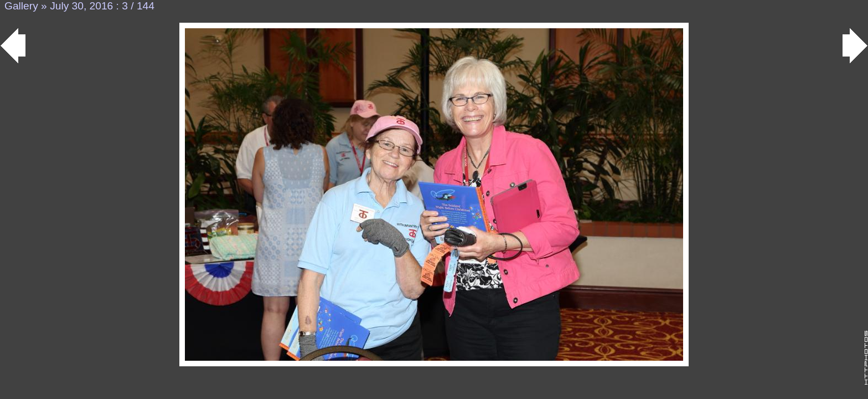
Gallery (21, 6)
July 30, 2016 (81, 6)
